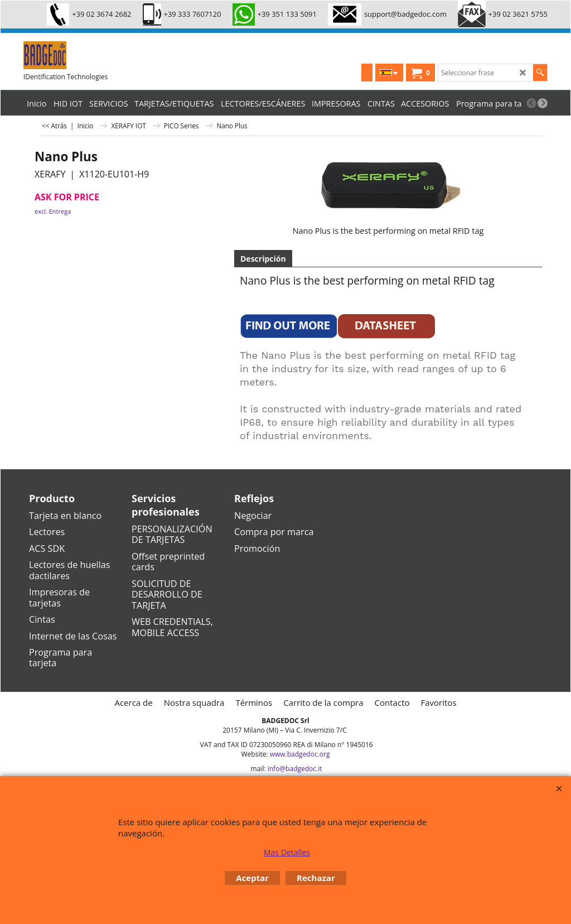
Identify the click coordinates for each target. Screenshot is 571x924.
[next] (543, 103)
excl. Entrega (53, 211)
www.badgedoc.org (300, 754)
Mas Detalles (287, 852)
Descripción (263, 259)
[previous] (531, 103)
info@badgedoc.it (295, 769)
